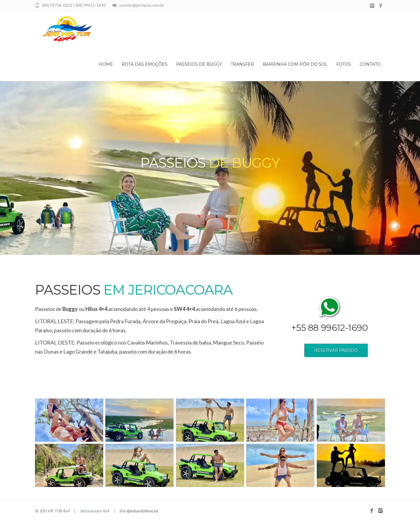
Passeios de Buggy (199, 64)
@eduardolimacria (142, 511)
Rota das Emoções (145, 64)
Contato (370, 64)
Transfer (242, 64)
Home (106, 64)
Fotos (344, 64)
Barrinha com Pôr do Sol (295, 64)
